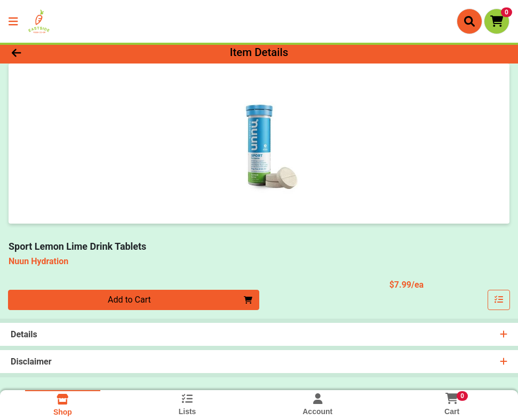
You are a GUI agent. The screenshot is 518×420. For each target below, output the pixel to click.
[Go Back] (71, 52)
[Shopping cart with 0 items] (497, 21)
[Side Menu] (13, 21)
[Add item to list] (499, 300)
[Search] (469, 21)
